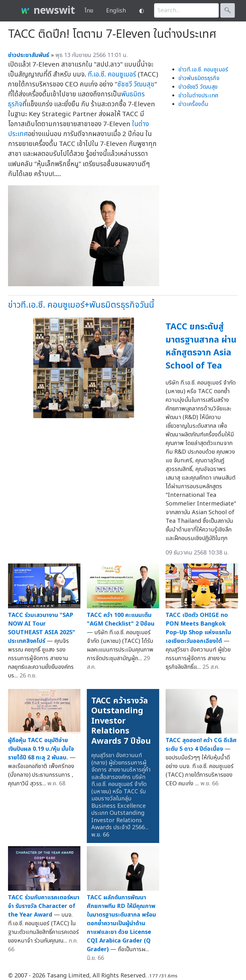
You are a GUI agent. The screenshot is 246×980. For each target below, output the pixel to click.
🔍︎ (228, 10)
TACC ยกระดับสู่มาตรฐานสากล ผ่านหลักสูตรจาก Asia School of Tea (201, 346)
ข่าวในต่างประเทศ (198, 96)
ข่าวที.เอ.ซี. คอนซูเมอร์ (203, 70)
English (116, 11)
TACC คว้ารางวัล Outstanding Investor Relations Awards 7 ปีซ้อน (121, 721)
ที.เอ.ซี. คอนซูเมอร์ (112, 74)
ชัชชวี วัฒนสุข (136, 84)
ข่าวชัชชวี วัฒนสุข (198, 87)
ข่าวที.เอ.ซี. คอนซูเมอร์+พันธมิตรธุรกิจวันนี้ (81, 305)
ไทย (89, 11)
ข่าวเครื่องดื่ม (193, 104)
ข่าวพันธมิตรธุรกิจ (199, 78)
